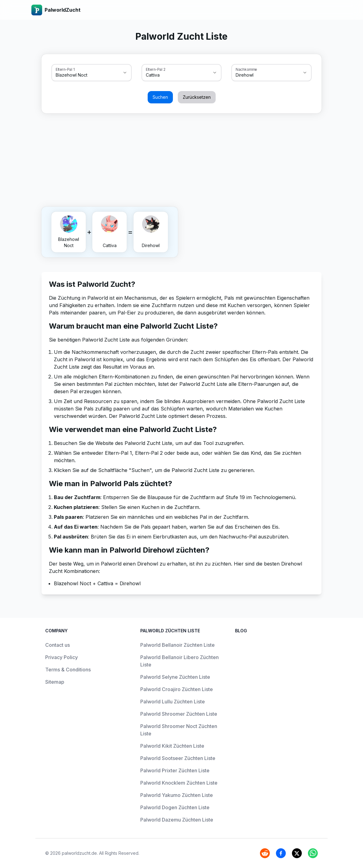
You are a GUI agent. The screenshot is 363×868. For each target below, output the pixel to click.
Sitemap (55, 682)
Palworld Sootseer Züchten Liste (178, 758)
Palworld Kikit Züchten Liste (172, 746)
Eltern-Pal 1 (65, 69)
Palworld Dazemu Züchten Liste (177, 820)
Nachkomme (246, 69)
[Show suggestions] (125, 73)
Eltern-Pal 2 (156, 69)
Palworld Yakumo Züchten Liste (177, 795)
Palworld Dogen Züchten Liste (175, 807)
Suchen (160, 97)
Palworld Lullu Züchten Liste (173, 702)
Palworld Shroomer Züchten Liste (179, 714)
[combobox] (83, 75)
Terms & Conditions (68, 670)
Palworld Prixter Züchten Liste (175, 770)
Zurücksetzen (197, 97)
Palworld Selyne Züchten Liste (175, 677)
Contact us (58, 645)
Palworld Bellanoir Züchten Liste (178, 645)
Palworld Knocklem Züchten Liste (179, 783)
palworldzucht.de (79, 853)
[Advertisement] (181, 159)
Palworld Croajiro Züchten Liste (177, 689)
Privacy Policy (62, 657)
